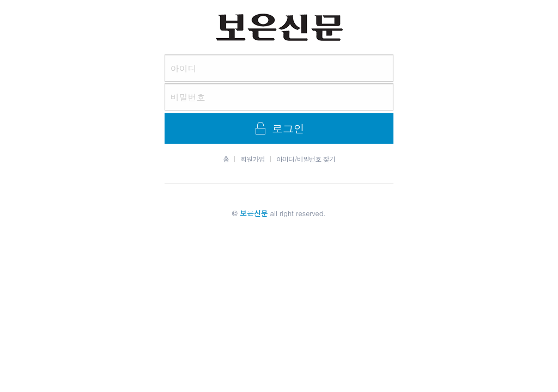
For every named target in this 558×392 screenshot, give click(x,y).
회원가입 (253, 159)
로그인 (279, 128)
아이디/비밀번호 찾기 (306, 159)
